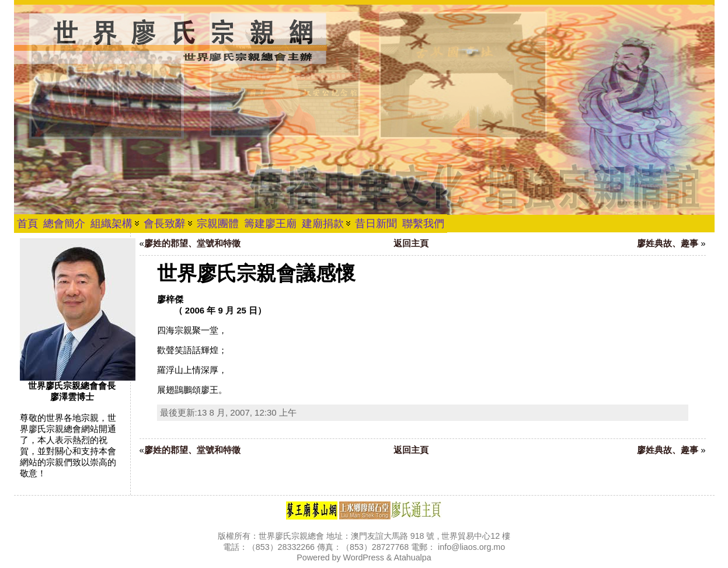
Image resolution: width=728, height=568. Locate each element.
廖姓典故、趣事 (668, 243)
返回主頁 (411, 243)
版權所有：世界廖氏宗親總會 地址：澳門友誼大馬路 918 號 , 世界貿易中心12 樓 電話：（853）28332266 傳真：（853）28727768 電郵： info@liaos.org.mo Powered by (364, 547)
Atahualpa (412, 557)
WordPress (364, 557)
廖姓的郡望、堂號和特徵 (192, 243)
